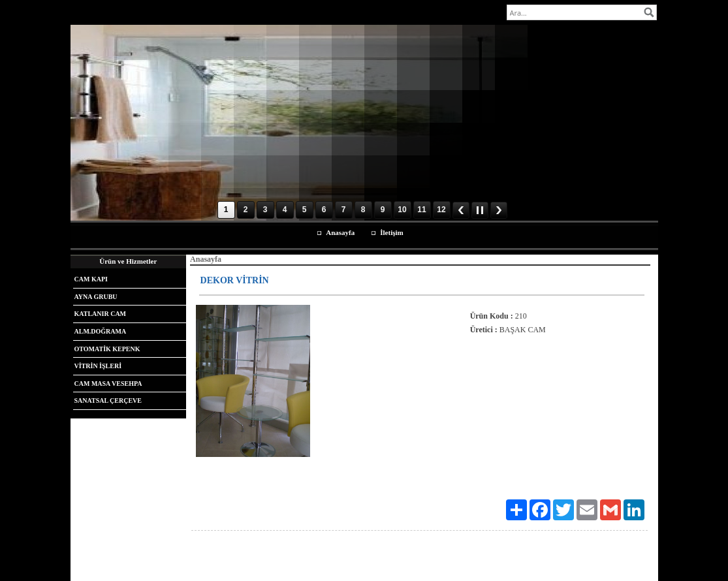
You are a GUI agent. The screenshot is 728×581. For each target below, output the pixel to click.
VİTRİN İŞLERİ (98, 366)
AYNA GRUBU (96, 297)
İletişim (391, 232)
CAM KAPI (91, 279)
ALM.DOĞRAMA (101, 331)
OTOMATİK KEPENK (107, 349)
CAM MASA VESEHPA (108, 384)
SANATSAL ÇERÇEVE (108, 400)
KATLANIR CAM (101, 314)
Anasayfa (340, 232)
